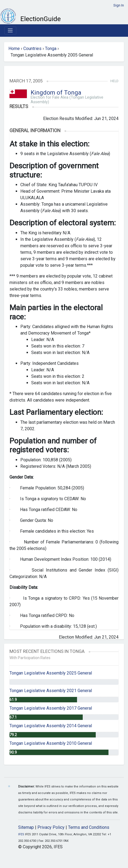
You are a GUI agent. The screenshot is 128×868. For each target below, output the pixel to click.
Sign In (119, 5)
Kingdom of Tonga (56, 93)
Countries (32, 49)
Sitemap (26, 827)
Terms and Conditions (89, 827)
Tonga (51, 49)
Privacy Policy (51, 827)
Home (14, 49)
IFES (21, 834)
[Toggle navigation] (10, 31)
